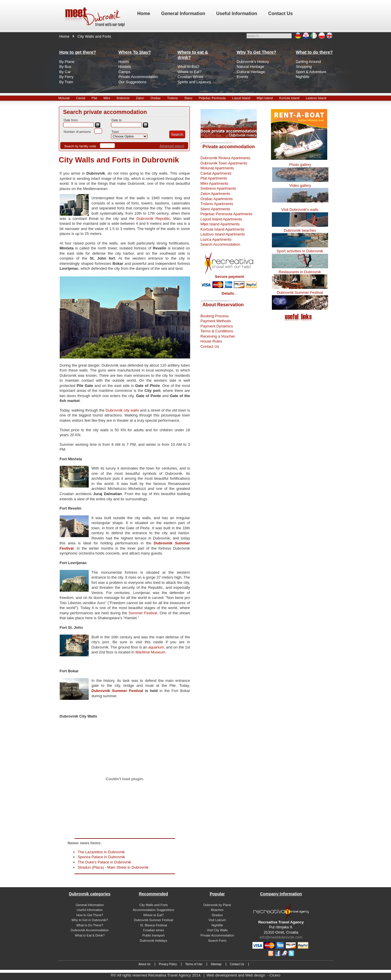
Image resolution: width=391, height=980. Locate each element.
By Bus (65, 67)
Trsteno (173, 98)
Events (243, 77)
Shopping (304, 67)
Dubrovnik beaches (300, 230)
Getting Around (309, 62)
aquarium (156, 647)
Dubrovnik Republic (152, 219)
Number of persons (77, 132)
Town (115, 132)
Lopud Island (241, 98)
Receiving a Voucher (218, 336)
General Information (90, 905)
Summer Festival (143, 613)
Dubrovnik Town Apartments (224, 163)
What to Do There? (90, 925)
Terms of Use (194, 964)
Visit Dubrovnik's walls (300, 210)
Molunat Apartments (217, 168)
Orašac (156, 98)
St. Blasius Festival (153, 925)
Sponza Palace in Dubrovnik (101, 857)
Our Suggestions (133, 82)
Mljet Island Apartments (220, 224)
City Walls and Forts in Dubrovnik (119, 160)
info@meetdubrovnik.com (281, 937)
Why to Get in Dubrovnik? (90, 920)
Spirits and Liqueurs (194, 82)
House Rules (211, 341)
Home (64, 36)
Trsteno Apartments (217, 204)
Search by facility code (80, 146)
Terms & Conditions (217, 331)
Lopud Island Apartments (221, 219)
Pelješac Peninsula (212, 98)
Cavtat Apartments (216, 173)
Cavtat (81, 98)
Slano (188, 98)
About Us (144, 964)
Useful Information (90, 910)
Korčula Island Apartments (223, 229)
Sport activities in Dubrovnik (300, 251)
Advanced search (172, 146)
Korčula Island (289, 98)
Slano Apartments (215, 209)
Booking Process (215, 316)
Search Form (217, 941)
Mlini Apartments (214, 183)
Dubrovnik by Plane (217, 905)
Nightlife (303, 77)
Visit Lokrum (217, 920)
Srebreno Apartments (218, 188)
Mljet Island (265, 98)
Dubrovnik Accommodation (90, 930)
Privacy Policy (168, 964)
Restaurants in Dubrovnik (300, 272)
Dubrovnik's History (253, 62)
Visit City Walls (217, 930)
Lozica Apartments (216, 239)
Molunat (64, 98)
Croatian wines (153, 930)
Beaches (217, 910)
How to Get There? (90, 915)
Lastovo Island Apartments (223, 234)
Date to (117, 120)
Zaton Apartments (215, 194)
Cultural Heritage (251, 72)
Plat (94, 98)
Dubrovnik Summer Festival (117, 691)
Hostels (125, 67)
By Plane (67, 62)
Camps (124, 72)
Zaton (140, 98)
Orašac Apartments (217, 199)
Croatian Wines (191, 77)
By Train (66, 82)
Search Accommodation (220, 244)
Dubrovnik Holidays (153, 941)
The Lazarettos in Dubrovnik (101, 852)
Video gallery (300, 185)
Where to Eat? (190, 72)
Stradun (217, 915)
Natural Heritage (251, 67)
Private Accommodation (138, 77)
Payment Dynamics (217, 326)
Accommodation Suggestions (153, 910)
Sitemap (216, 964)
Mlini (107, 98)
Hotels (124, 62)
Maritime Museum (150, 652)
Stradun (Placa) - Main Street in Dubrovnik (113, 867)
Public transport (153, 935)
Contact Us (210, 346)
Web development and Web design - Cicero (244, 975)
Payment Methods (216, 321)
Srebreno (123, 98)
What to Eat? (189, 67)
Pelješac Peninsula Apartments (227, 214)
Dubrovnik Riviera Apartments (225, 158)
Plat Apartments (214, 178)
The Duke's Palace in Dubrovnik (104, 862)
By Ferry (67, 77)
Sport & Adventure (311, 72)
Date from (71, 120)
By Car (65, 72)
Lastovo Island (316, 98)
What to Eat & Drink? (90, 935)
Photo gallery (300, 165)
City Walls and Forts (153, 905)
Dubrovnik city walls (122, 410)
